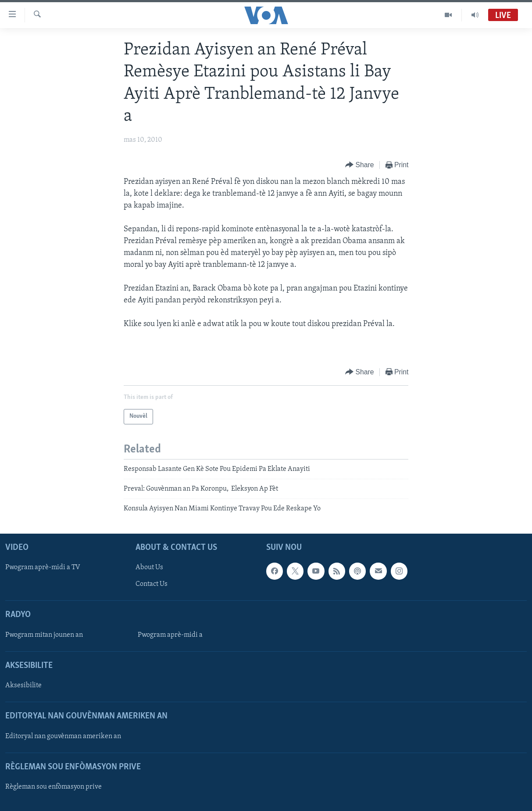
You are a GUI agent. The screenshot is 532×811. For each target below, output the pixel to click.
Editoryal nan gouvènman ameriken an (63, 736)
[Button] (360, 165)
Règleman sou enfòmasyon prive (54, 787)
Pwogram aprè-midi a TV (43, 567)
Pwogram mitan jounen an (44, 635)
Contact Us (152, 584)
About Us (149, 567)
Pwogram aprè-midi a (170, 635)
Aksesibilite (23, 685)
